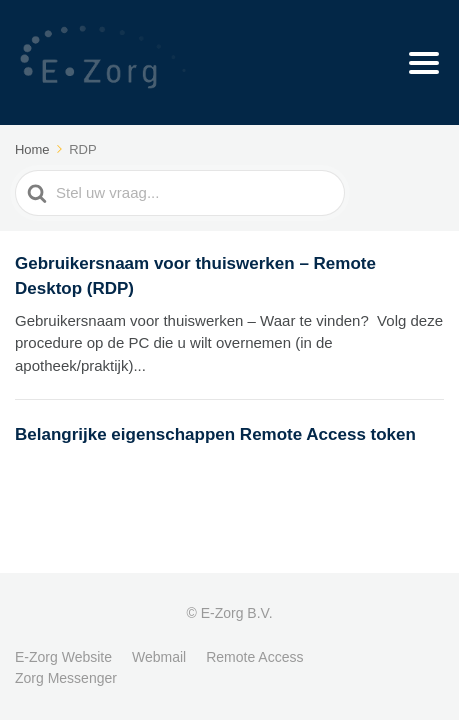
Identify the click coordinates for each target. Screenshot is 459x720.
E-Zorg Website (63, 657)
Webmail (159, 657)
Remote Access (254, 657)
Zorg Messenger (66, 678)
